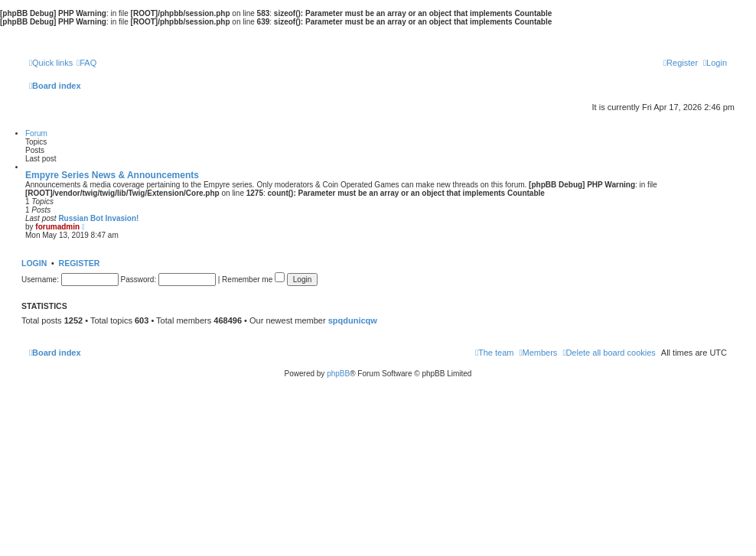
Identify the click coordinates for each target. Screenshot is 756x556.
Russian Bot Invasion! (98, 218)
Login (34, 263)
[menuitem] (86, 63)
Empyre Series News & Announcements (112, 175)
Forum (36, 133)
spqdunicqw (353, 320)
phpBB (338, 374)
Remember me (253, 280)
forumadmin (57, 227)
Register (80, 263)
